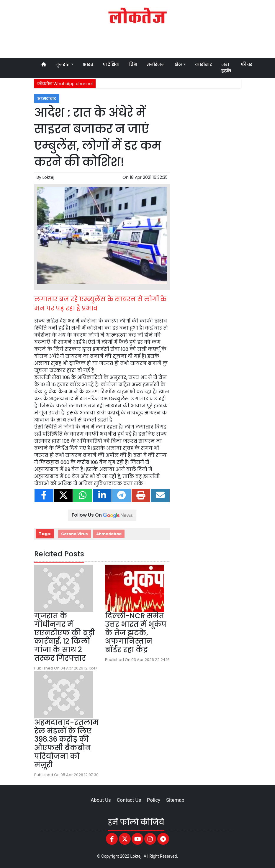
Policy (154, 800)
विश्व (133, 65)
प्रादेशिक (111, 65)
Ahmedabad (109, 534)
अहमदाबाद (47, 99)
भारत (88, 65)
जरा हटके (226, 68)
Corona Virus (75, 534)
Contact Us (129, 800)
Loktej (48, 177)
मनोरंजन (155, 65)
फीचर (247, 65)
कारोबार (203, 65)
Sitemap (175, 800)
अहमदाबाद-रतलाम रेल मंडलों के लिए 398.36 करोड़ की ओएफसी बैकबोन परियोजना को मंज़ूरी (66, 744)
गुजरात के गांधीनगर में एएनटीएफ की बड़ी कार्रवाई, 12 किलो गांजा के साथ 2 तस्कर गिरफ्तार (64, 637)
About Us (101, 800)
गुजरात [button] (63, 65)
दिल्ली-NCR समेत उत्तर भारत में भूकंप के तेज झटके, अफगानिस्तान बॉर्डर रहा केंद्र (136, 633)
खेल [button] (178, 65)
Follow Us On (102, 515)
